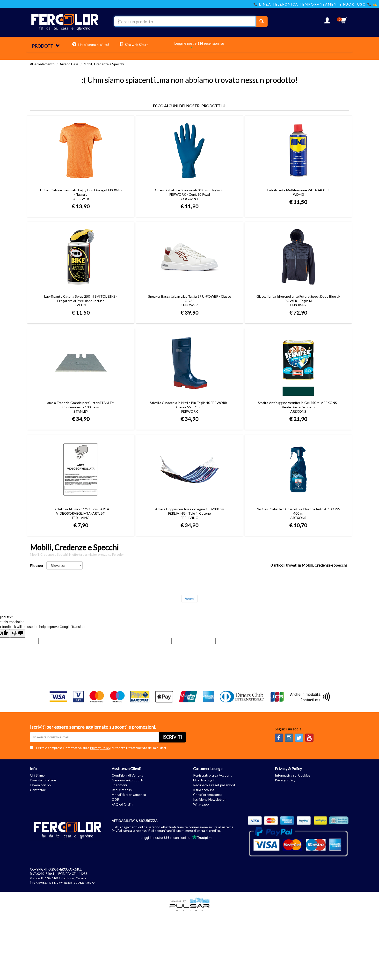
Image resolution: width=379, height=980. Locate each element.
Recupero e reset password (214, 785)
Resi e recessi (122, 790)
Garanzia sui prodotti (127, 780)
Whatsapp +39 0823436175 (77, 883)
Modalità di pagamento (129, 795)
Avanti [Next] (189, 599)
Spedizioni (119, 785)
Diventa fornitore (43, 780)
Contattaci (38, 790)
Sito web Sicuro (134, 44)
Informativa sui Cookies (293, 775)
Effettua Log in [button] (204, 780)
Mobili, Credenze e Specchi (104, 64)
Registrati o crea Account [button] (212, 775)
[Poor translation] (18, 633)
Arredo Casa (69, 64)
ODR (115, 799)
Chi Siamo (37, 775)
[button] (327, 22)
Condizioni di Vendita (128, 775)
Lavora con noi (41, 785)
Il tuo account (204, 790)
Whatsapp (201, 804)
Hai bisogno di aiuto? (91, 44)
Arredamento (44, 64)
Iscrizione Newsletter (209, 799)
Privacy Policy (100, 748)
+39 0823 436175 (47, 883)
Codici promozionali (208, 795)
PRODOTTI (46, 46)
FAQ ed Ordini (122, 804)
